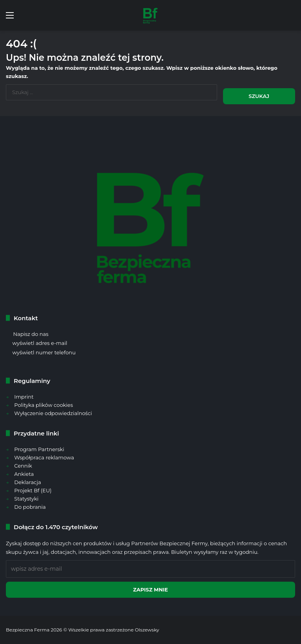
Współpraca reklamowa (44, 457)
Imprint (24, 397)
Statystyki (26, 499)
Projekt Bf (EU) (33, 490)
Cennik (23, 466)
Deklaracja (27, 482)
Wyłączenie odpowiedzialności (53, 413)
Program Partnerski (39, 449)
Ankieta (24, 474)
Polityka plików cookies (44, 405)
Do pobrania (30, 507)
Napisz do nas (31, 334)
